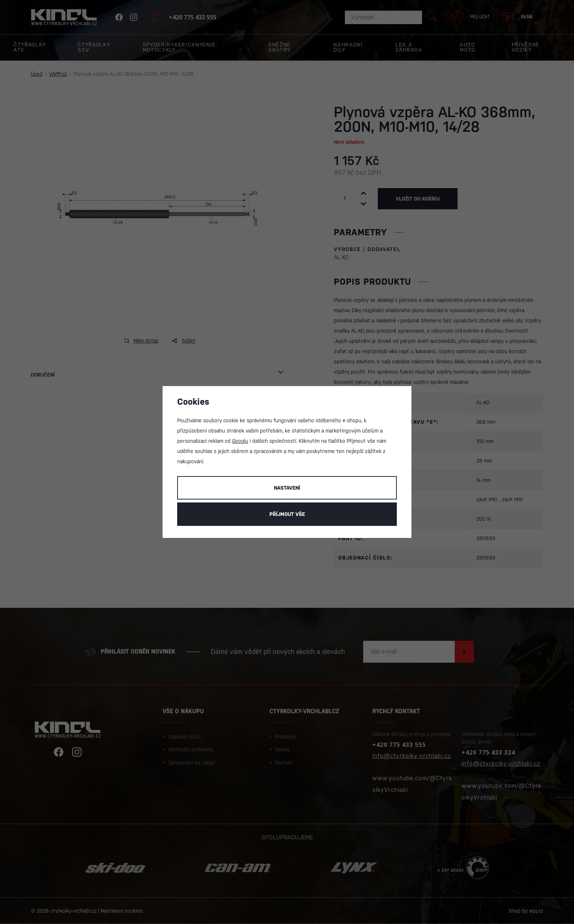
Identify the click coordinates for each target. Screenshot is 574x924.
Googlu (240, 441)
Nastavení (287, 488)
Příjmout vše (287, 514)
